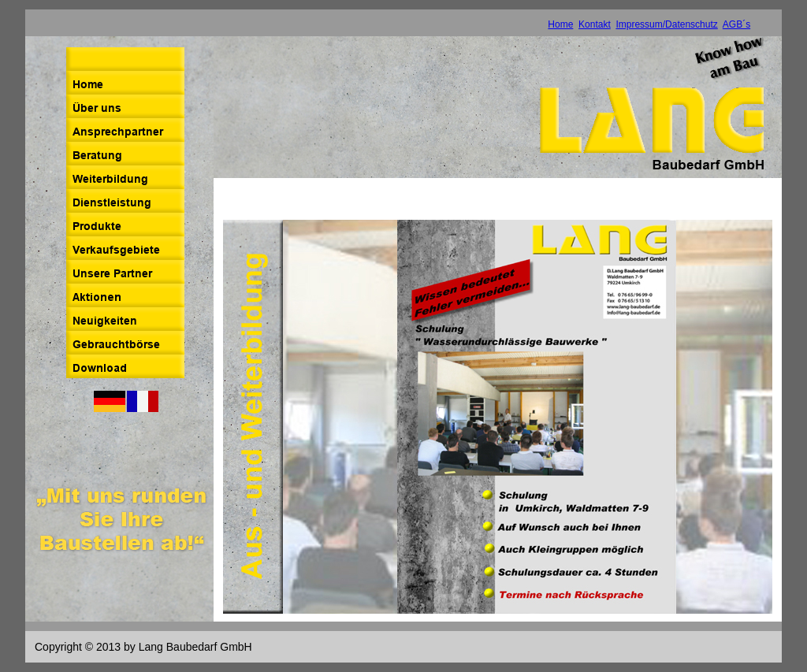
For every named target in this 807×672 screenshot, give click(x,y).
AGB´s (736, 24)
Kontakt (595, 24)
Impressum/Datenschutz (666, 24)
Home (560, 24)
